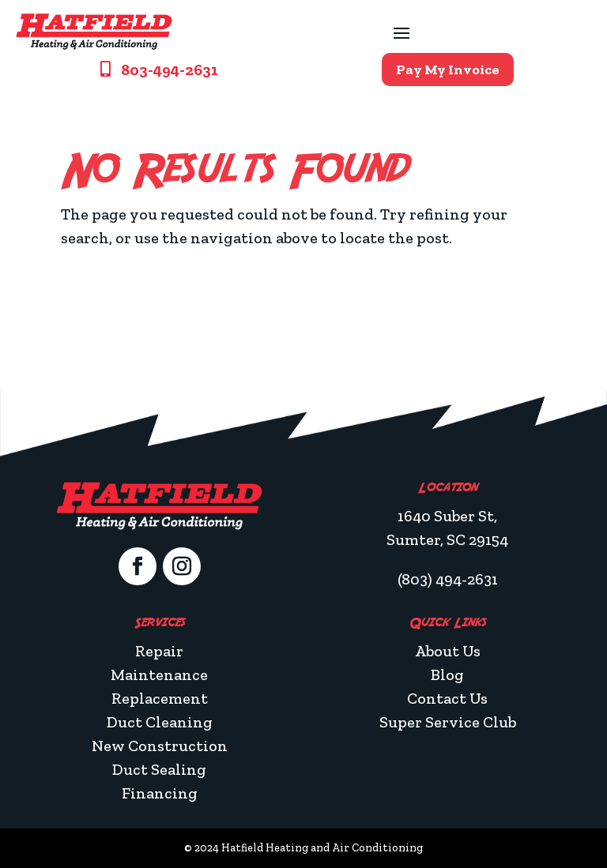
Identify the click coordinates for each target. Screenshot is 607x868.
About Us (448, 651)
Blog (447, 674)
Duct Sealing (159, 769)
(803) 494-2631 (448, 579)
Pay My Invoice (448, 70)
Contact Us (447, 698)
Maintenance (159, 674)
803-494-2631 (170, 70)
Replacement (160, 698)
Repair (159, 651)
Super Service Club (448, 722)
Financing (160, 793)
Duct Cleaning (160, 722)
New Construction (160, 746)
